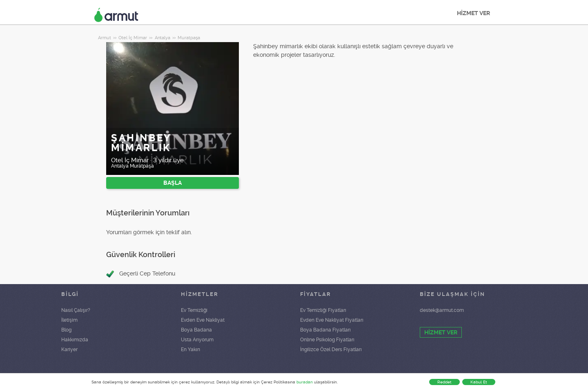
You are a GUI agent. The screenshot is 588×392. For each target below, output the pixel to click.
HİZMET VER (473, 13)
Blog (66, 330)
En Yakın (190, 349)
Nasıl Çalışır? (76, 310)
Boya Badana (196, 330)
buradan (305, 382)
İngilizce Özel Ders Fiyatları (331, 349)
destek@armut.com (442, 310)
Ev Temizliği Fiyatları (323, 310)
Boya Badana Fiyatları (325, 330)
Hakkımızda (75, 340)
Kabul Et (479, 382)
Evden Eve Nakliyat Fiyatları (332, 320)
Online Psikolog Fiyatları (327, 340)
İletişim (69, 320)
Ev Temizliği (194, 310)
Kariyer (69, 349)
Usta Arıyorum (197, 340)
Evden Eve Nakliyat (203, 320)
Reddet (444, 382)
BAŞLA (173, 183)
